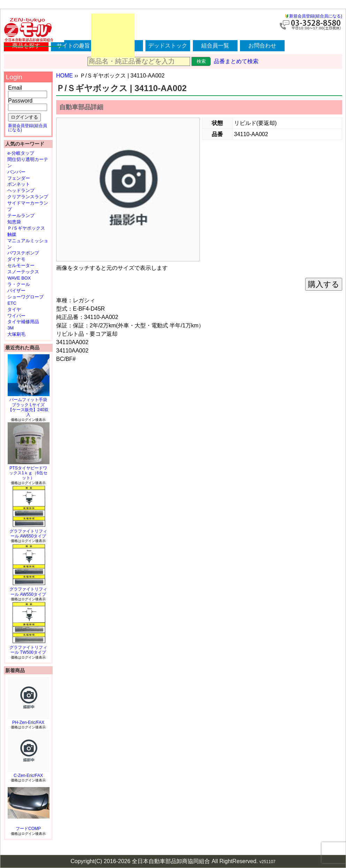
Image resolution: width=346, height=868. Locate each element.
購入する (324, 284)
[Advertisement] (113, 35)
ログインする (24, 117)
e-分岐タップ (21, 153)
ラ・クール (19, 284)
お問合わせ (262, 46)
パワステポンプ (23, 253)
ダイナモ (16, 259)
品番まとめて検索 (236, 61)
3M (10, 328)
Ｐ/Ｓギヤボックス (26, 228)
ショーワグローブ (25, 297)
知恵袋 (14, 222)
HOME (65, 76)
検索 (201, 61)
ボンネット (19, 184)
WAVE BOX (19, 278)
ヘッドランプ (21, 190)
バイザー (16, 291)
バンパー (16, 172)
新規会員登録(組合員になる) (316, 16)
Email (15, 88)
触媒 (12, 234)
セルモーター (21, 265)
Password (20, 101)
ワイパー (16, 316)
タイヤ (14, 309)
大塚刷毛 (16, 334)
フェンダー (19, 178)
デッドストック (168, 46)
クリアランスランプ (28, 197)
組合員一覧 (215, 46)
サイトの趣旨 (73, 46)
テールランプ (21, 216)
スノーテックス (23, 272)
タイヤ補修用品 (23, 322)
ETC (12, 303)
